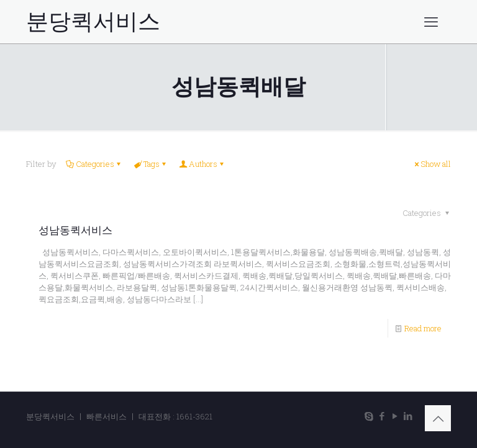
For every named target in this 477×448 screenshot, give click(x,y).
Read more (423, 328)
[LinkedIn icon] (408, 416)
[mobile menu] (431, 22)
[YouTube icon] (395, 416)
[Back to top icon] (438, 418)
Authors (202, 164)
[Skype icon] (369, 416)
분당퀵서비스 (93, 22)
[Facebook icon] (382, 416)
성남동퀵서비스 (75, 230)
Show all (432, 164)
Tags (151, 164)
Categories (94, 164)
